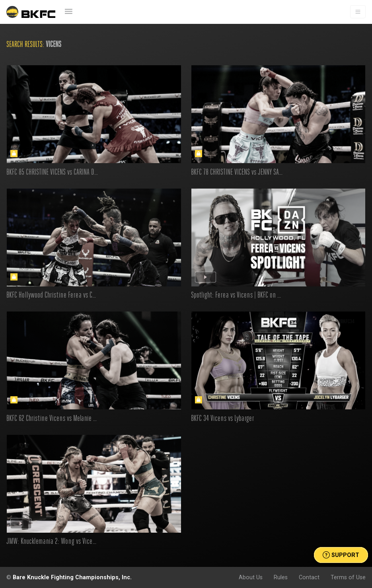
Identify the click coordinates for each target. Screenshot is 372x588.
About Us (251, 577)
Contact (309, 577)
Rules (281, 577)
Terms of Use (348, 577)
